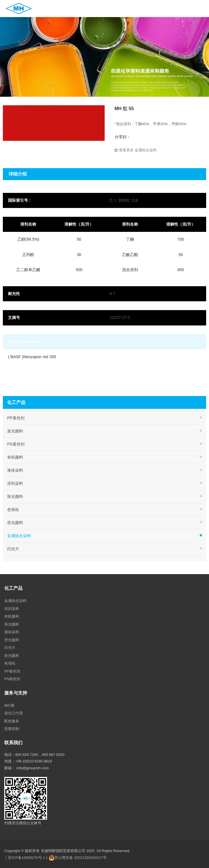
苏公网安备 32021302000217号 (81, 858)
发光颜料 (15, 431)
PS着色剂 (16, 444)
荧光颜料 (15, 523)
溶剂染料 (15, 483)
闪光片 (13, 549)
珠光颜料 (15, 496)
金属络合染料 (19, 536)
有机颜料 (15, 457)
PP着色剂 (16, 418)
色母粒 (13, 510)
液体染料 (15, 470)
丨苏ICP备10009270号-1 (25, 858)
